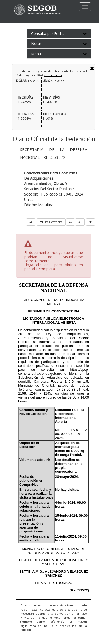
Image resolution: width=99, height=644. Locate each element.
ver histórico (53, 75)
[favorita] (90, 222)
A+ (80, 222)
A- (70, 222)
